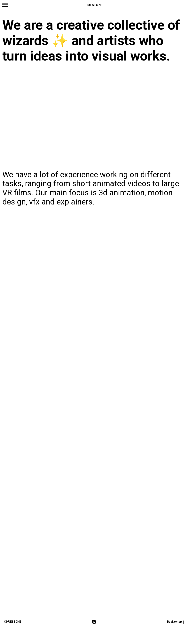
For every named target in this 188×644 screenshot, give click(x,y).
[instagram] (94, 622)
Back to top (176, 622)
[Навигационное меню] (5, 5)
